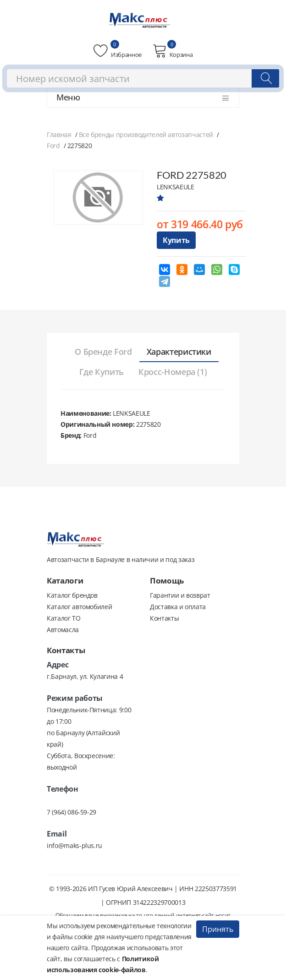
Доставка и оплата (178, 607)
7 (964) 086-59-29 (71, 812)
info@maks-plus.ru (74, 845)
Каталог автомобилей (79, 607)
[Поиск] (265, 78)
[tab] (103, 352)
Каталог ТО (64, 618)
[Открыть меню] (225, 98)
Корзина (173, 51)
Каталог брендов (72, 595)
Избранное (118, 51)
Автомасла (63, 630)
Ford (53, 146)
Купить (176, 240)
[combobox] (143, 78)
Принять (218, 929)
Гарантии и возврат (180, 595)
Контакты (164, 618)
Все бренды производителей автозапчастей (146, 135)
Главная (59, 135)
